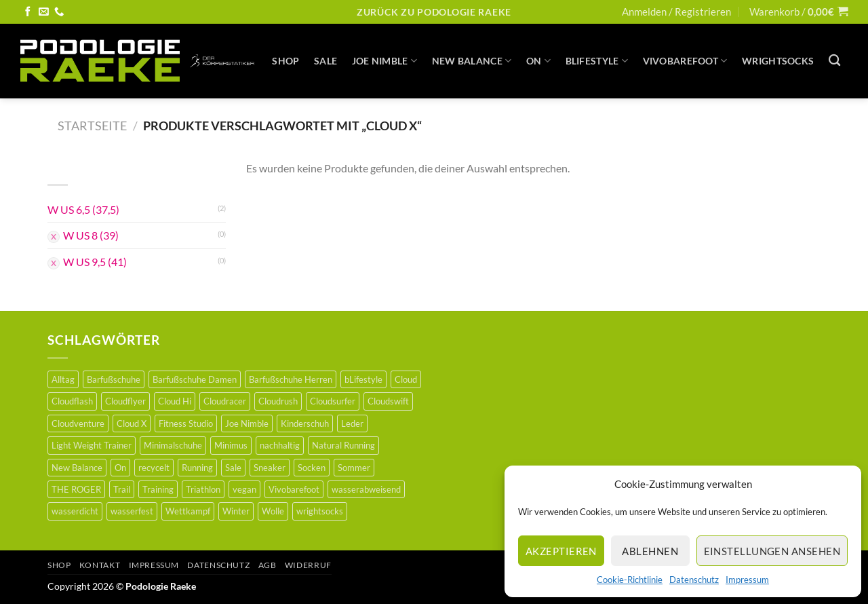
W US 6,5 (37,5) (83, 209)
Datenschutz (694, 580)
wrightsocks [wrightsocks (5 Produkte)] (320, 511)
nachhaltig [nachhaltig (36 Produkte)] (280, 445)
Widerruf (308, 565)
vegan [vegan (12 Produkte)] (244, 489)
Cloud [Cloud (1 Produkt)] (406, 379)
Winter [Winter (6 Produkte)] (236, 511)
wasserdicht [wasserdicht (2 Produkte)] (75, 511)
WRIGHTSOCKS (778, 61)
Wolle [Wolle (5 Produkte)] (273, 511)
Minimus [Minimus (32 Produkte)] (231, 445)
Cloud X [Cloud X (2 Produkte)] (132, 423)
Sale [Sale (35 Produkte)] (233, 468)
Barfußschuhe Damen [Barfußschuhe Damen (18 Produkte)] (195, 379)
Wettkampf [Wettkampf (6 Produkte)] (188, 511)
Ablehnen (650, 551)
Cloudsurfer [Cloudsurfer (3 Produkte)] (333, 401)
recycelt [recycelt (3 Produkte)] (154, 468)
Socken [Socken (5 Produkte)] (312, 468)
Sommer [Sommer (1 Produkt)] (354, 468)
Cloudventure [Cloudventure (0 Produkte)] (78, 423)
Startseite (92, 126)
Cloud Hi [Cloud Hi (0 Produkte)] (175, 401)
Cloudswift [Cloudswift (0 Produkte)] (388, 401)
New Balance (472, 61)
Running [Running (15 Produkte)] (197, 468)
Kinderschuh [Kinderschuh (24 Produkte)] (305, 423)
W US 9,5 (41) (95, 262)
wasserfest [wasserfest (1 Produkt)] (132, 511)
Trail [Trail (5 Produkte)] (122, 489)
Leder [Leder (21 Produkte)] (352, 423)
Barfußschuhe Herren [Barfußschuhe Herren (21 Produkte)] (291, 379)
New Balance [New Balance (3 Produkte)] (77, 468)
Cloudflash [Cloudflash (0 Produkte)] (72, 401)
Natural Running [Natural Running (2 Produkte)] (343, 445)
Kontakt (100, 565)
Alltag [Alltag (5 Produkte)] (63, 379)
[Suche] (834, 61)
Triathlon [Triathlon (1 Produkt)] (203, 489)
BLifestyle (597, 61)
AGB (268, 565)
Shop (285, 61)
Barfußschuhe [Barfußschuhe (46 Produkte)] (114, 379)
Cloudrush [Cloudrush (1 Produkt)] (278, 401)
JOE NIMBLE (384, 61)
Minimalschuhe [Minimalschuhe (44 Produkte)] (173, 445)
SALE (325, 61)
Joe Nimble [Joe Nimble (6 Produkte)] (247, 423)
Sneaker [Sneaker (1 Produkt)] (270, 468)
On (538, 61)
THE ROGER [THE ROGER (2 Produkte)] (76, 489)
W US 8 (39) (91, 235)
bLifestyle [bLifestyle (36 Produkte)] (363, 379)
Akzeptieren (561, 551)
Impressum (747, 580)
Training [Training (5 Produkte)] (158, 489)
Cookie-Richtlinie (630, 580)
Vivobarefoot (685, 61)
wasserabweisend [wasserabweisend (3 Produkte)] (366, 489)
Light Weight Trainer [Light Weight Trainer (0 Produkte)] (92, 445)
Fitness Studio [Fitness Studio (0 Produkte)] (186, 423)
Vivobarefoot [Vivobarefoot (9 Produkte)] (294, 489)
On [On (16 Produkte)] (120, 468)
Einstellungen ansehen (772, 551)
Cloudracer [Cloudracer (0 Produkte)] (225, 401)
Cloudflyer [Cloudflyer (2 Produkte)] (125, 401)
